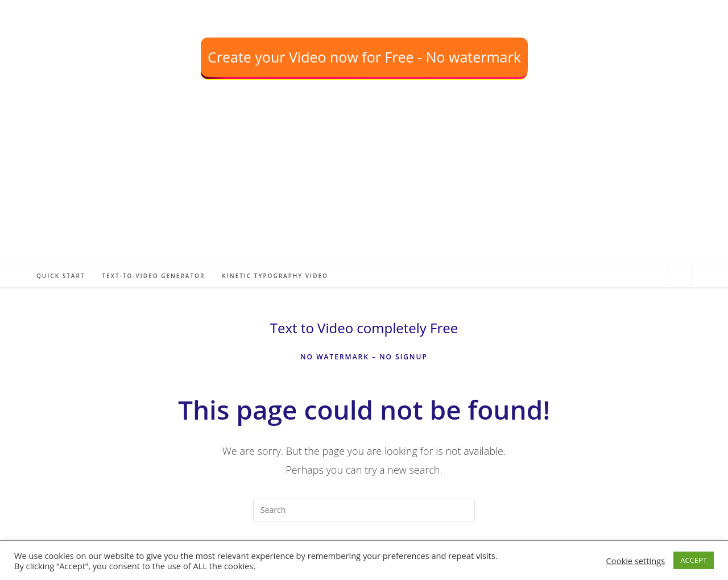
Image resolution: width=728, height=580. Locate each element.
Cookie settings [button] (636, 561)
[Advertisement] (341, 185)
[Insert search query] (364, 510)
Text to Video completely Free (364, 328)
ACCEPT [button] (694, 560)
